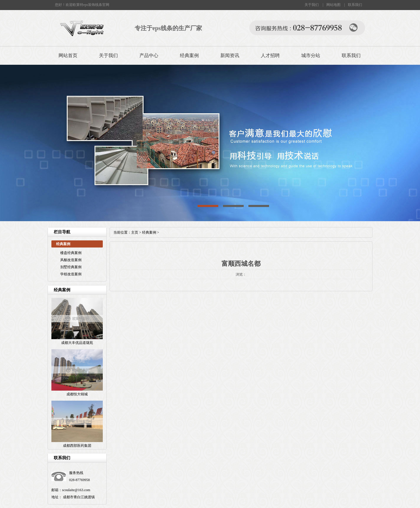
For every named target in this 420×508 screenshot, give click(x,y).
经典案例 (189, 55)
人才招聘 (270, 55)
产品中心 (149, 55)
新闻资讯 (230, 55)
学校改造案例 (71, 274)
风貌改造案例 (71, 260)
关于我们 (312, 5)
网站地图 (333, 5)
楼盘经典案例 (71, 253)
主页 (135, 232)
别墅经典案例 (71, 267)
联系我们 (355, 5)
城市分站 (311, 55)
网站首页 (68, 55)
